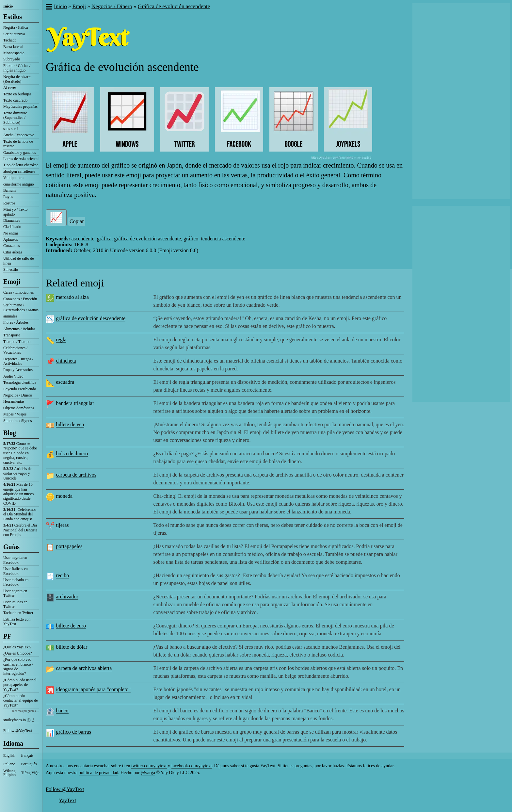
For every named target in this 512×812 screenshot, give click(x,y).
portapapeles (69, 546)
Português (29, 764)
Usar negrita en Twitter (15, 593)
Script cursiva (14, 34)
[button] (48, 8)
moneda (64, 496)
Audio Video (13, 376)
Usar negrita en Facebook (15, 560)
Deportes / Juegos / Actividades (18, 361)
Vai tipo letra (13, 178)
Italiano (9, 764)
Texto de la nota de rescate (18, 144)
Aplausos (11, 239)
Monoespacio (14, 53)
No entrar (11, 233)
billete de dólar (72, 647)
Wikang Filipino (9, 773)
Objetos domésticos (19, 408)
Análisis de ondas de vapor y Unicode (17, 473)
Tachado (10, 40)
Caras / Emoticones (18, 292)
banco (62, 711)
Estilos (13, 17)
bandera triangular (75, 403)
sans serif (11, 129)
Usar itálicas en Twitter (15, 604)
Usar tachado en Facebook (16, 582)
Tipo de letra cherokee (21, 165)
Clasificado (12, 227)
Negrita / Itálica (16, 27)
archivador (67, 597)
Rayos (8, 197)
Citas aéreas (13, 252)
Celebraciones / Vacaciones (15, 350)
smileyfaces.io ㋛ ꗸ (19, 720)
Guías (11, 547)
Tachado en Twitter (18, 613)
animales (10, 316)
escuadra (65, 382)
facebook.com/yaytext (192, 766)
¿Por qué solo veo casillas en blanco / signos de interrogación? (18, 666)
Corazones (12, 246)
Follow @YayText (18, 731)
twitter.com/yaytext (149, 766)
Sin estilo (11, 269)
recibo (62, 575)
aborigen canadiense (19, 171)
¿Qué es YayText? (17, 647)
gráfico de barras (73, 732)
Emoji (12, 282)
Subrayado (12, 59)
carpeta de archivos (76, 475)
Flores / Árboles (16, 322)
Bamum (9, 190)
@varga (148, 773)
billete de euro (71, 626)
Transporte (12, 335)
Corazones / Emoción (20, 299)
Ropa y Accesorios (18, 370)
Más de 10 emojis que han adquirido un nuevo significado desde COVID (18, 494)
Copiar (77, 221)
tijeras (62, 525)
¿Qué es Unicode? (17, 653)
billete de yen (70, 424)
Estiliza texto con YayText (17, 622)
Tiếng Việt (30, 773)
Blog (10, 433)
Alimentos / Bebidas (19, 329)
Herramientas (14, 401)
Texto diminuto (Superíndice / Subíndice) (15, 118)
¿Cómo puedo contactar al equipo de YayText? (21, 700)
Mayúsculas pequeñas (20, 106)
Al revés (10, 88)
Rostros (9, 203)
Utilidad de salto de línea (19, 261)
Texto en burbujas (17, 94)
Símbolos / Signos (17, 421)
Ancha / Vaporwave (19, 135)
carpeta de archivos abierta (84, 668)
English (9, 755)
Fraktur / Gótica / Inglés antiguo (17, 68)
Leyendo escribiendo (20, 389)
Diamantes (12, 220)
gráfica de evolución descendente (91, 318)
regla (61, 340)
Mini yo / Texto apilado (16, 212)
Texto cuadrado (15, 100)
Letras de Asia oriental (21, 159)
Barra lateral (13, 47)
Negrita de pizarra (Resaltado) (17, 79)
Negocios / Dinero (18, 395)
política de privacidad (98, 773)
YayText (67, 800)
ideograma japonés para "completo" (93, 689)
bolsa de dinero (72, 454)
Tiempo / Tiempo (17, 342)
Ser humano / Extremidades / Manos (21, 307)
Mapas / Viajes (15, 414)
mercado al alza (72, 297)
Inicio (8, 6)
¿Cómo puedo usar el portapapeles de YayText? (20, 685)
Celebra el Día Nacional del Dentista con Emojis (20, 530)
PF (7, 636)
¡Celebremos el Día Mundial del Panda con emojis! (20, 514)
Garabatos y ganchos (20, 153)
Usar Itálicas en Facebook (16, 571)
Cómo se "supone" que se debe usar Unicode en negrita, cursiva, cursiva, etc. (20, 453)
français (27, 755)
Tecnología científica (20, 382)
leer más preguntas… (25, 711)
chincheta (66, 361)
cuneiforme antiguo (19, 184)
